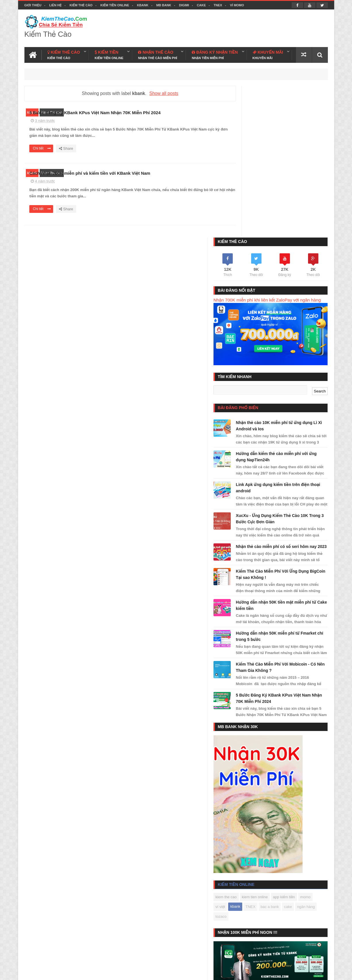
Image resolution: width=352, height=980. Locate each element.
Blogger (238, 972)
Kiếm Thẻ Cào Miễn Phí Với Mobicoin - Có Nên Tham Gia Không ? (287, 517)
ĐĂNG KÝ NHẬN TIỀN (215, 54)
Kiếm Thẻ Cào (81, 5)
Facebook (303, 972)
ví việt (259, 760)
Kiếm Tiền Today (246, 948)
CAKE (201, 5)
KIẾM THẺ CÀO (64, 54)
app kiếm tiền (307, 750)
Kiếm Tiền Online (115, 5)
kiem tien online (278, 750)
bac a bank (309, 760)
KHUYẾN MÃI (268, 54)
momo (244, 760)
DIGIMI (184, 5)
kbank (32, 111)
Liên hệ (55, 5)
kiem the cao (52, 111)
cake (243, 770)
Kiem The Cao (280, 972)
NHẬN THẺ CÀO (157, 54)
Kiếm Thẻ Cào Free (282, 948)
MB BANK (164, 5)
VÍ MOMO (237, 5)
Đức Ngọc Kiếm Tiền (282, 848)
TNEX (218, 5)
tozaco (280, 770)
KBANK (143, 5)
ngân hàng (260, 770)
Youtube (321, 972)
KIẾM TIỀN (109, 54)
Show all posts (158, 92)
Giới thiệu (33, 5)
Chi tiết (134, 155)
